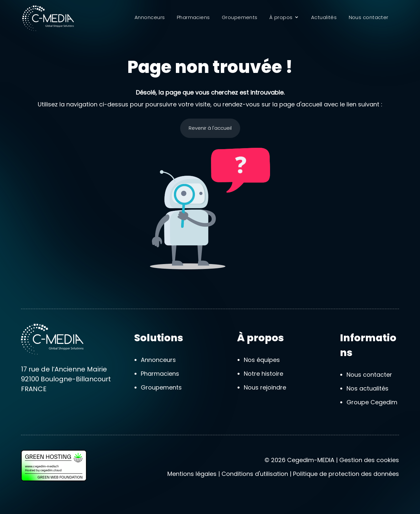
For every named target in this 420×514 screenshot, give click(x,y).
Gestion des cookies (369, 460)
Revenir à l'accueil (210, 128)
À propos (281, 18)
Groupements (240, 18)
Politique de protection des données (346, 474)
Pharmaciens (193, 18)
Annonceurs (150, 18)
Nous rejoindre (265, 387)
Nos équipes (262, 360)
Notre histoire (263, 374)
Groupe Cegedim (372, 402)
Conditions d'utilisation (255, 474)
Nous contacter (369, 18)
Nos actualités (367, 388)
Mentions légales (192, 474)
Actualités (324, 18)
